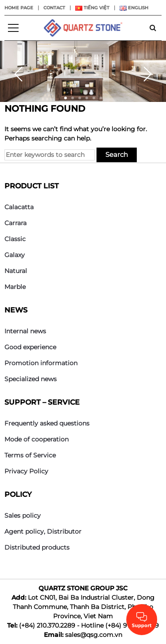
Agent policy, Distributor (43, 531)
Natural (16, 271)
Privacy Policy (26, 471)
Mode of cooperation (37, 439)
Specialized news (31, 379)
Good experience (30, 347)
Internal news (25, 331)
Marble (15, 287)
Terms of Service (30, 455)
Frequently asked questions (47, 423)
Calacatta (19, 207)
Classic (15, 239)
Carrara (15, 223)
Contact (54, 8)
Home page (19, 8)
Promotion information (41, 363)
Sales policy (23, 515)
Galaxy (15, 255)
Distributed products (37, 547)
